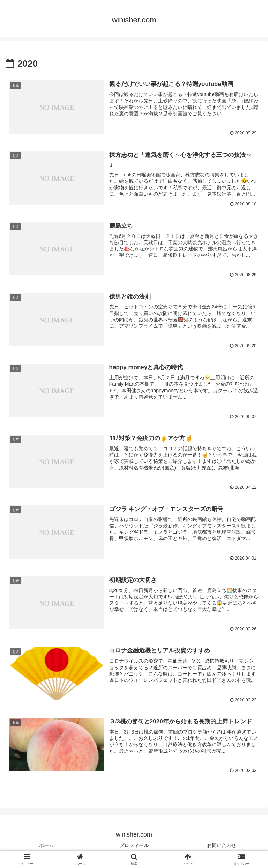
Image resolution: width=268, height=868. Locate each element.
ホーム (46, 846)
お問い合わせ (222, 846)
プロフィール (134, 846)
